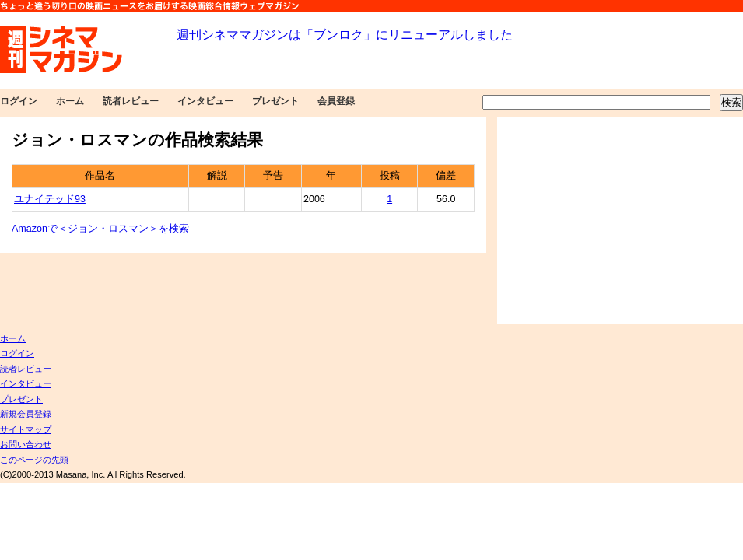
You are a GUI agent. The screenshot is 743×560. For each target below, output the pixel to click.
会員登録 (336, 101)
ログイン (19, 101)
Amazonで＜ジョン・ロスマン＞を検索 (100, 229)
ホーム (70, 101)
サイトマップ (26, 429)
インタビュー (205, 101)
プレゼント (275, 101)
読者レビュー (131, 101)
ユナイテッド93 (50, 199)
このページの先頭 (34, 460)
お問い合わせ (26, 444)
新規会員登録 (26, 414)
